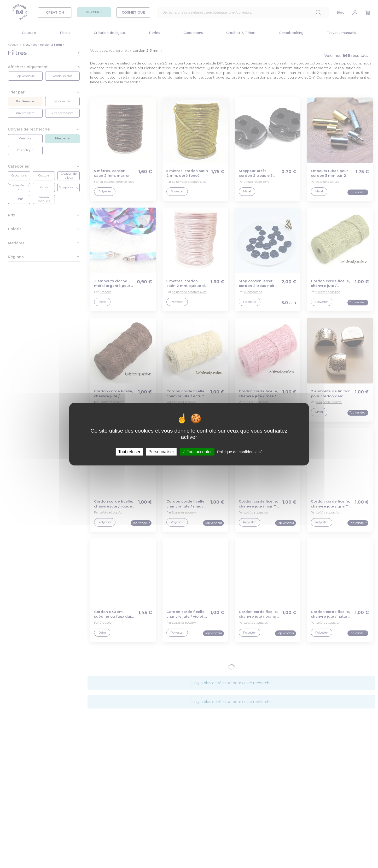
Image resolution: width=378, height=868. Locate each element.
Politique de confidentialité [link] (240, 451)
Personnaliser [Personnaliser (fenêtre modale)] (161, 451)
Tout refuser (129, 451)
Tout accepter (197, 451)
